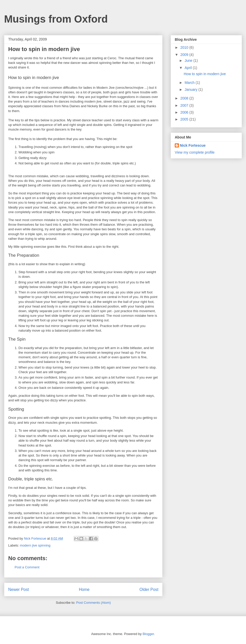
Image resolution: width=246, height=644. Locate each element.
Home (84, 589)
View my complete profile (195, 152)
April (189, 68)
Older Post (149, 589)
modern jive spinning (35, 545)
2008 (185, 98)
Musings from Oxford (56, 19)
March (190, 83)
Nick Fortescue (193, 145)
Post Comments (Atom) (93, 603)
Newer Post (19, 589)
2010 (185, 47)
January (191, 90)
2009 (185, 55)
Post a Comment (27, 567)
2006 (185, 112)
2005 (185, 119)
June (189, 61)
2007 (185, 105)
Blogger (148, 634)
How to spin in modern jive (205, 74)
